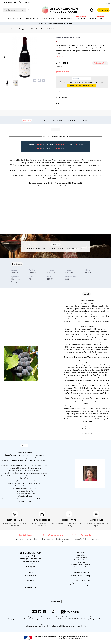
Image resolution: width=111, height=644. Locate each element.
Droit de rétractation (81, 560)
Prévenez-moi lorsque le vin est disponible (82, 85)
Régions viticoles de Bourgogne (81, 580)
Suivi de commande (81, 557)
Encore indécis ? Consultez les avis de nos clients (86, 540)
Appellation (72, 120)
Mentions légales (81, 562)
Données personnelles (81, 567)
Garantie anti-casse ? (82, 97)
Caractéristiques (57, 120)
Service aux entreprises (31, 578)
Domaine (85, 120)
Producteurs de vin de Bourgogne (81, 585)
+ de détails (59, 56)
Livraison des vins (31, 576)
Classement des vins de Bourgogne (81, 576)
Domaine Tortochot (24, 501)
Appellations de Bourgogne (81, 583)
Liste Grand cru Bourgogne (81, 578)
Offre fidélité (81, 555)
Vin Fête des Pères (31, 587)
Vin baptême (31, 583)
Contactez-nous (56, 601)
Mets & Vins (41, 120)
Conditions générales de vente (81, 565)
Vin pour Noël (30, 585)
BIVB (90, 433)
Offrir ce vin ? (82, 103)
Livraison (82, 91)
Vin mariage (31, 580)
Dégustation (27, 120)
